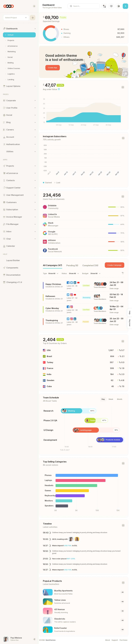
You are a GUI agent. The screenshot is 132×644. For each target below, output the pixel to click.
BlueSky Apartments (67, 591)
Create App (56, 68)
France (53, 368)
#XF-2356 (74, 559)
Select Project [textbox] (11, 18)
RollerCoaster (64, 628)
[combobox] (16, 18)
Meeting (75, 411)
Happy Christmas (57, 284)
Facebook (56, 249)
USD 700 (71, 546)
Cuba (53, 386)
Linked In (56, 214)
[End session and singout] (34, 639)
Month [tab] (120, 399)
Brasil (53, 356)
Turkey (53, 362)
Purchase (123, 640)
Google (55, 232)
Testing (97, 420)
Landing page (89, 430)
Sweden (54, 380)
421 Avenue (63, 609)
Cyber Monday (56, 308)
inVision (55, 240)
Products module (116, 440)
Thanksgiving (55, 320)
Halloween (54, 296)
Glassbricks (63, 619)
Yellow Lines (63, 600)
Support (115, 640)
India (53, 374)
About (108, 640)
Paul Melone (16, 638)
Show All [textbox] (55, 274)
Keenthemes (54, 640)
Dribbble (56, 206)
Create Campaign (114, 265)
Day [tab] (103, 399)
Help (130, 313)
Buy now (130, 323)
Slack (54, 223)
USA (52, 350)
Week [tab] (111, 399)
